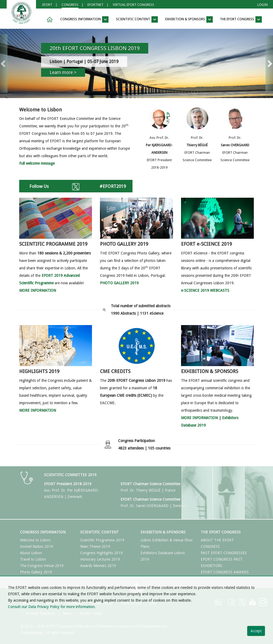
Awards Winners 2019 (98, 566)
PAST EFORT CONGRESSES (224, 553)
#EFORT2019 (113, 186)
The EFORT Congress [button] (241, 19)
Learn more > (63, 72)
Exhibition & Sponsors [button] (189, 19)
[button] (49, 20)
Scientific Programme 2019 (102, 540)
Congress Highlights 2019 (101, 553)
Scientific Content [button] (137, 19)
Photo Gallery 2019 (36, 572)
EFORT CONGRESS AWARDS (225, 572)
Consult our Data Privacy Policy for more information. (52, 607)
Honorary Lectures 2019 (100, 559)
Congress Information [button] (84, 19)
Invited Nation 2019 (37, 546)
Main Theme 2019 (95, 546)
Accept (256, 631)
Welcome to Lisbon (35, 540)
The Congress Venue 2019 (42, 566)
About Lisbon (31, 553)
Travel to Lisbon (33, 559)
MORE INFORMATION (199, 418)
